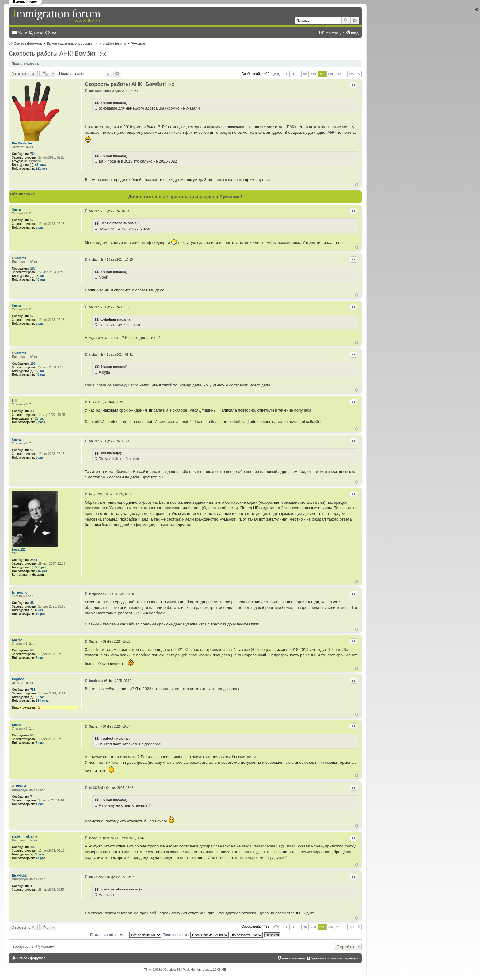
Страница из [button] (276, 74)
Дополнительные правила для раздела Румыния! (185, 196)
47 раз (41, 858)
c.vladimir (19, 258)
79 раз (40, 697)
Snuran (17, 210)
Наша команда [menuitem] (293, 958)
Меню (22, 33)
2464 (34, 560)
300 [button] (351, 74)
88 (32, 603)
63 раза (41, 165)
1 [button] (294, 74)
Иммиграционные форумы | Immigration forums (87, 44)
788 (33, 690)
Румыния (139, 44)
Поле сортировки (196, 935)
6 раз (39, 610)
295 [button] (330, 74)
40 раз (41, 280)
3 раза (40, 854)
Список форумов (28, 44)
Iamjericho (20, 592)
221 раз (41, 169)
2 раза (41, 422)
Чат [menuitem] (53, 33)
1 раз (40, 804)
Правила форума (25, 63)
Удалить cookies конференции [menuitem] (335, 958)
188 (33, 269)
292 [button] (305, 74)
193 (33, 847)
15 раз (40, 276)
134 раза (42, 701)
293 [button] (313, 74)
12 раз (41, 614)
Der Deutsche (22, 143)
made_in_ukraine (25, 837)
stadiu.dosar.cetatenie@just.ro (111, 385)
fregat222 (19, 550)
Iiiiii (15, 401)
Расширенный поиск (355, 21)
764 (33, 154)
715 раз (41, 571)
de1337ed (19, 786)
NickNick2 (19, 876)
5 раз (40, 227)
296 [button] (339, 74)
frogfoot (18, 679)
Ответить (21, 74)
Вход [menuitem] (355, 33)
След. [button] (359, 74)
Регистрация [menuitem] (334, 33)
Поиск (346, 21)
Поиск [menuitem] (39, 33)
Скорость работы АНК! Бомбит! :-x (57, 53)
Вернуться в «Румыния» (33, 947)
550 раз (41, 567)
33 (32, 411)
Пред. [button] (287, 74)
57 (32, 220)
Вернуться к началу (357, 185)
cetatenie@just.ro (255, 852)
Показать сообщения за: (126, 935)
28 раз (40, 419)
